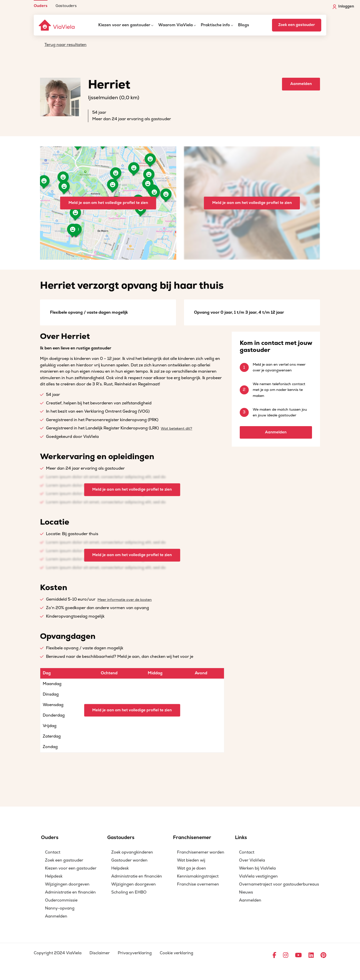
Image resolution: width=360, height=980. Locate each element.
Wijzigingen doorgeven (67, 884)
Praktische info (215, 25)
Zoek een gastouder (297, 25)
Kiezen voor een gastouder (124, 25)
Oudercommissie (61, 900)
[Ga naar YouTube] (298, 956)
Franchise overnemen (198, 884)
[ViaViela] (57, 25)
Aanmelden (301, 84)
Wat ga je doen (191, 868)
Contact (53, 852)
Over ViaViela (252, 860)
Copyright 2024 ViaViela (58, 953)
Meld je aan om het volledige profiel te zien (108, 203)
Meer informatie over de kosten (125, 600)
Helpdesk (54, 876)
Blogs (243, 25)
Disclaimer (100, 953)
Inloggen (343, 6)
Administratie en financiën (70, 892)
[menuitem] (41, 4)
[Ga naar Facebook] (274, 956)
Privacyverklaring (135, 953)
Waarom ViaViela (175, 25)
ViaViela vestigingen (258, 876)
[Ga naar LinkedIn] (311, 956)
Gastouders (66, 6)
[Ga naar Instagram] (286, 956)
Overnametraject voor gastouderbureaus (279, 884)
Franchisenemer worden (201, 852)
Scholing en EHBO (129, 892)
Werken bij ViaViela (257, 868)
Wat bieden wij (191, 860)
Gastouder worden (129, 860)
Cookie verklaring (176, 953)
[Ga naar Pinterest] (323, 956)
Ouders (41, 6)
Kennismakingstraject (198, 876)
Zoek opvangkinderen (132, 852)
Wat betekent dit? (176, 429)
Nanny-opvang (60, 908)
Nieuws (246, 892)
